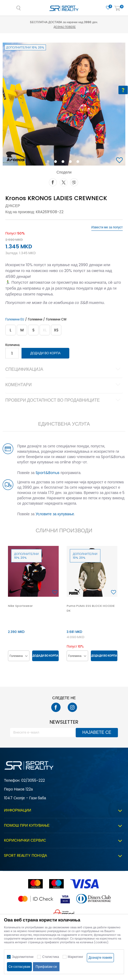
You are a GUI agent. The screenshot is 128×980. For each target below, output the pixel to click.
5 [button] (79, 163)
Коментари (64, 385)
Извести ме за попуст (107, 227)
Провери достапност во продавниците (64, 401)
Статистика (51, 957)
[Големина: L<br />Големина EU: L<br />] (10, 330)
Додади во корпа (45, 353)
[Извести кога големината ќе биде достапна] (45, 330)
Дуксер (13, 206)
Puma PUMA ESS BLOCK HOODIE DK (91, 608)
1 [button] (49, 163)
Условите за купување (55, 514)
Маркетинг (75, 957)
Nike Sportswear (20, 606)
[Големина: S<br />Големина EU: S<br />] (33, 330)
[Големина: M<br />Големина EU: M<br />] (22, 330)
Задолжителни (23, 957)
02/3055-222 (33, 780)
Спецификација (64, 370)
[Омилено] (108, 8)
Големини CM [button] (56, 319)
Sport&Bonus (48, 473)
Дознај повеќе (65, 27)
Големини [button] (35, 319)
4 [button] (72, 163)
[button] (120, 161)
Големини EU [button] (15, 319)
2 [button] (57, 163)
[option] (64, 104)
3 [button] (64, 163)
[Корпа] (117, 9)
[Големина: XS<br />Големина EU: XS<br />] (56, 330)
